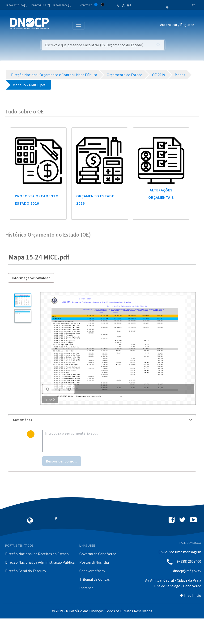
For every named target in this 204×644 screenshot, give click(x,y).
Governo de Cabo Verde (98, 554)
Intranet (86, 588)
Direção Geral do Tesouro (25, 571)
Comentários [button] (103, 420)
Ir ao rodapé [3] (62, 5)
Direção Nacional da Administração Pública (40, 562)
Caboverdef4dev (92, 571)
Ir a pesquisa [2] (40, 5)
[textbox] (110, 441)
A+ (129, 5)
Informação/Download (31, 278)
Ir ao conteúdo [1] (17, 5)
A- (118, 5)
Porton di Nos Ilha (94, 562)
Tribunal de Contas (95, 579)
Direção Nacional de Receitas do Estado (37, 554)
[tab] (102, 420)
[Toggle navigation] (55, 26)
